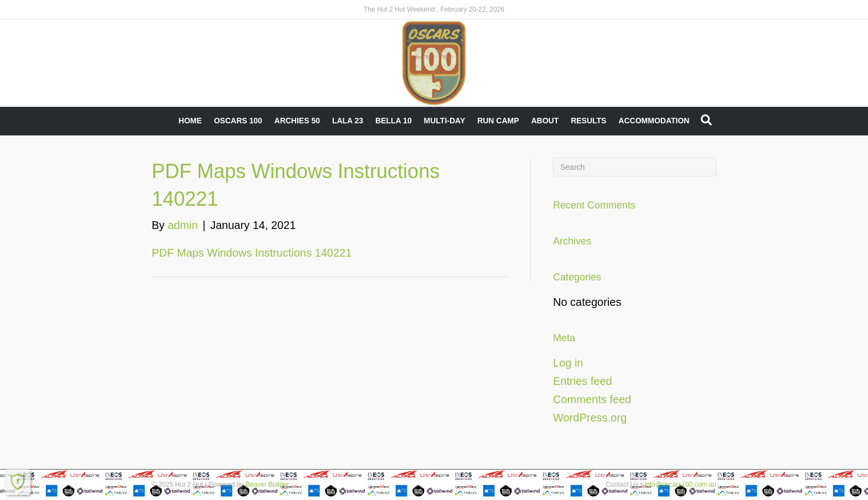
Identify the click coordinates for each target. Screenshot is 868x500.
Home (190, 121)
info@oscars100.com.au (680, 485)
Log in (568, 363)
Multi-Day (445, 121)
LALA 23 (348, 121)
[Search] (706, 120)
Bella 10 (394, 121)
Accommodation (654, 121)
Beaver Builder (267, 485)
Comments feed (592, 399)
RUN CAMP (498, 121)
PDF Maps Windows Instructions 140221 (252, 253)
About (545, 121)
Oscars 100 (238, 121)
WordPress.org (590, 418)
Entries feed (583, 381)
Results (588, 121)
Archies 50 (297, 121)
